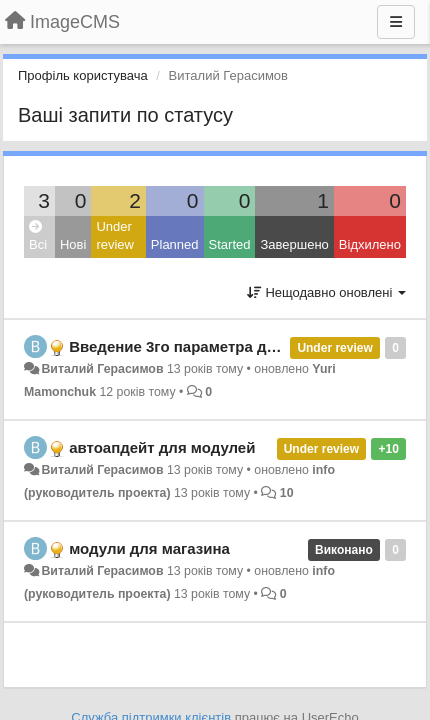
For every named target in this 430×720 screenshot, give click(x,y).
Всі (38, 236)
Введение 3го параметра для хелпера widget (235, 346)
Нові (73, 244)
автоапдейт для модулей (162, 447)
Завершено (294, 244)
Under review (115, 236)
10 (287, 493)
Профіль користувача (83, 75)
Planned (175, 244)
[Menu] (396, 22)
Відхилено (370, 244)
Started (230, 244)
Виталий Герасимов (102, 369)
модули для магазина (149, 548)
